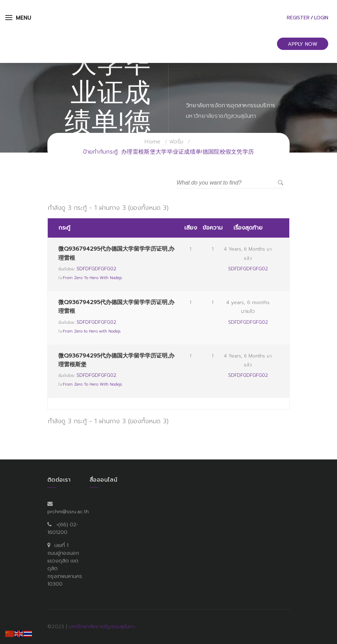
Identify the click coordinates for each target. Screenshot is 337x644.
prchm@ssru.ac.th (68, 512)
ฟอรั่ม (177, 142)
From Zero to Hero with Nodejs (92, 278)
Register (298, 18)
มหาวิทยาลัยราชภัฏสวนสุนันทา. (102, 627)
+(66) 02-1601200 (63, 529)
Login (321, 18)
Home (153, 142)
